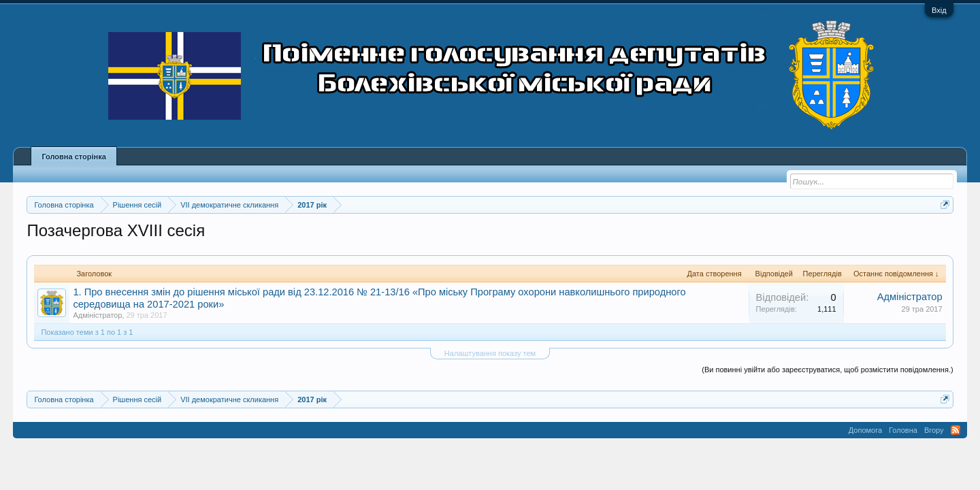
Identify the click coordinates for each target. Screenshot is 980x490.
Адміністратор (97, 315)
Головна (903, 430)
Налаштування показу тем (490, 353)
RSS (955, 430)
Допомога (865, 430)
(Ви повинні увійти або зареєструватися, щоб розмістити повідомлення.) (827, 370)
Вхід (939, 10)
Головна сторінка (73, 157)
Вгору (934, 430)
